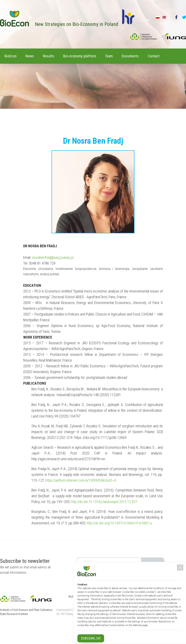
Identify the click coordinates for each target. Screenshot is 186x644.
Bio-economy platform (91, 56)
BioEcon (12, 56)
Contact (12, 70)
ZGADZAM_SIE (91, 638)
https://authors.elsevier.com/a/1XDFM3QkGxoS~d (81, 494)
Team (124, 56)
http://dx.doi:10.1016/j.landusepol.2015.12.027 (104, 515)
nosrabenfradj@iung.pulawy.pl (53, 271)
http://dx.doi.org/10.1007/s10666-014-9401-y (119, 537)
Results (57, 56)
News (35, 56)
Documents (149, 56)
